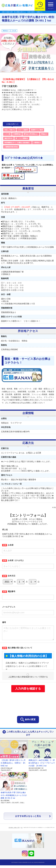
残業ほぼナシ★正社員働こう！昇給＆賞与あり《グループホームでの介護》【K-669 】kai (42, 766)
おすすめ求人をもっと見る (28, 819)
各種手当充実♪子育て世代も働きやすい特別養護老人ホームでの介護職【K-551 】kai (14, 798)
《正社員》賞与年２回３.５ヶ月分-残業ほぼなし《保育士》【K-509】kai (13, 766)
